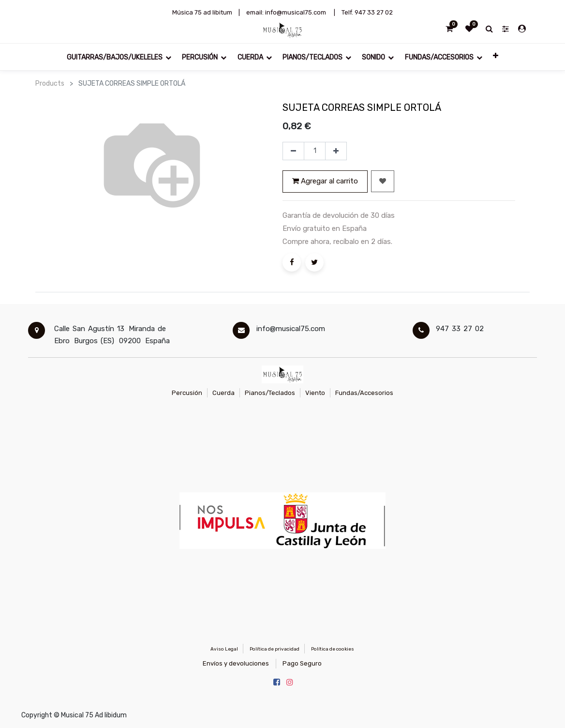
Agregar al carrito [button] (325, 181)
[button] (496, 57)
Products (50, 83)
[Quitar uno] (293, 151)
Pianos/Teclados (270, 393)
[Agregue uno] (336, 151)
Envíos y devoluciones (236, 663)
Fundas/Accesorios (364, 393)
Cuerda (223, 393)
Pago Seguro (302, 663)
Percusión (187, 393)
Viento (315, 393)
